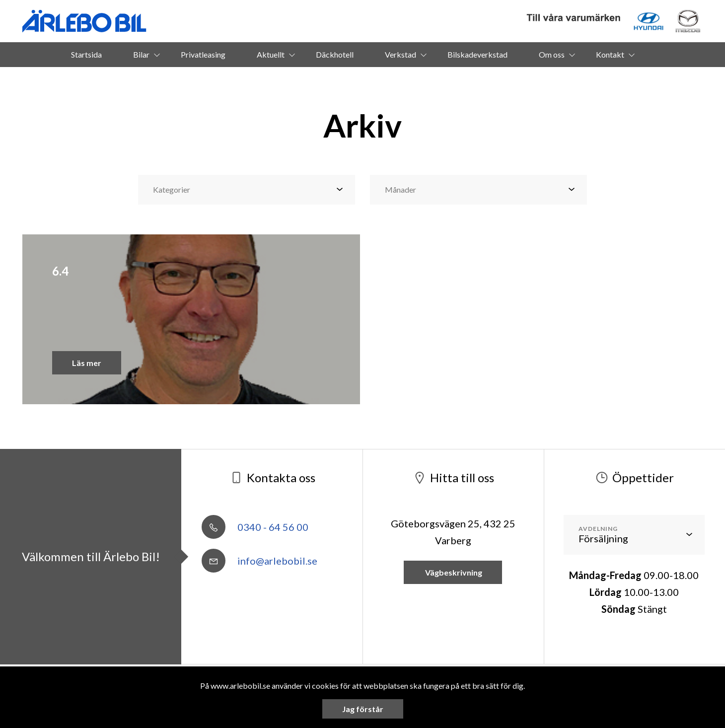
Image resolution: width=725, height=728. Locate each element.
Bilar (141, 54)
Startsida (86, 54)
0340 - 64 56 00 (255, 527)
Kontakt (610, 54)
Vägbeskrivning (453, 572)
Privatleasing (203, 54)
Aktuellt (271, 54)
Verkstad (400, 54)
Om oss (552, 54)
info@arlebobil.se (259, 561)
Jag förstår (363, 709)
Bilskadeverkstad (477, 54)
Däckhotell (335, 54)
